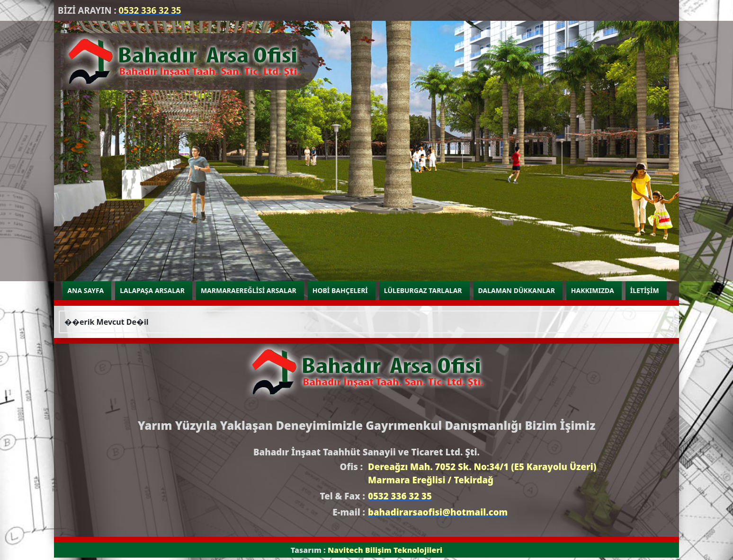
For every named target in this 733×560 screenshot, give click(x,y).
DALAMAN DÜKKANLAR (517, 290)
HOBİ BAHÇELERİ (340, 290)
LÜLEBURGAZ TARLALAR (423, 290)
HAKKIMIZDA (593, 290)
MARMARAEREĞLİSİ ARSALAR (249, 290)
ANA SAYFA (85, 290)
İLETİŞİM (645, 290)
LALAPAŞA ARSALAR (152, 290)
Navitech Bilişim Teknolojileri (385, 550)
